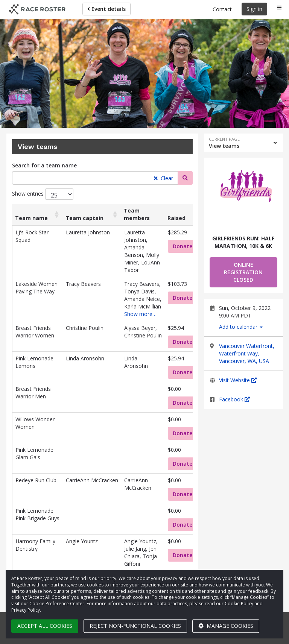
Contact (222, 9)
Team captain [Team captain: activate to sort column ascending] (84, 218)
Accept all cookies (45, 626)
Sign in (254, 9)
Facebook (234, 399)
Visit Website (238, 380)
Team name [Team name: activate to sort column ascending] (31, 218)
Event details (106, 9)
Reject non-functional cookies (135, 626)
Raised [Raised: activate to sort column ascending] (176, 218)
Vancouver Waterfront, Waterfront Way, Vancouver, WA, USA (247, 353)
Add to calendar (241, 327)
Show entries (43, 194)
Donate (183, 246)
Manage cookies (226, 626)
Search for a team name (44, 165)
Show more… (140, 314)
